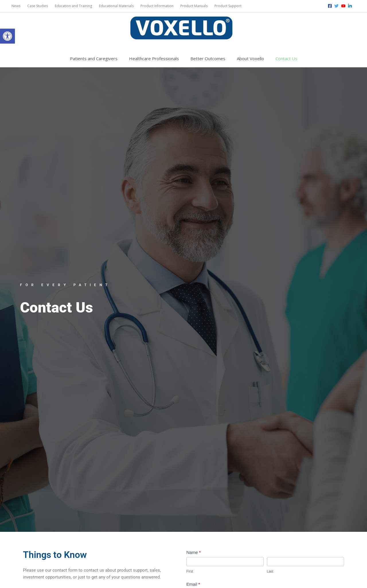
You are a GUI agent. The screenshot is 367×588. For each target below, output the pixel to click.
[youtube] (344, 6)
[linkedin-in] (351, 6)
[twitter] (337, 6)
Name (194, 553)
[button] (7, 36)
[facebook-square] (331, 6)
